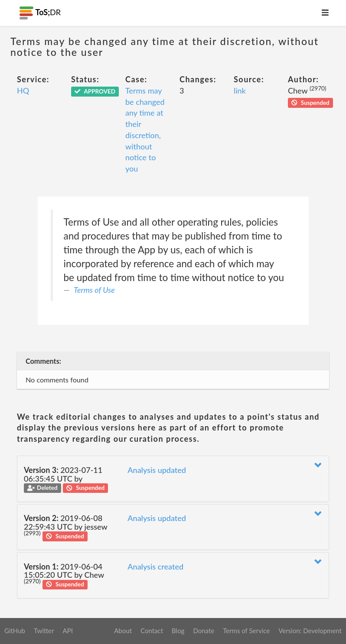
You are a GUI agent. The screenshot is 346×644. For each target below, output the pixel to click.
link (240, 91)
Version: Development (310, 631)
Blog (178, 631)
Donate (204, 631)
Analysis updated (157, 470)
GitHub (15, 631)
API (67, 631)
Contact (152, 631)
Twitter (44, 631)
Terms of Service (246, 631)
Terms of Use (94, 290)
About (123, 631)
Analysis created (155, 566)
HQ (23, 91)
